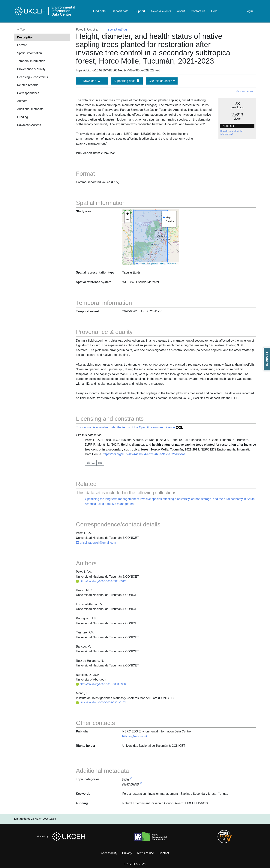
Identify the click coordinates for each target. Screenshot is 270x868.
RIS (100, 463)
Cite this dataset (162, 81)
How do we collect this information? (232, 133)
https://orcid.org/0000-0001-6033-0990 (101, 684)
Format (22, 45)
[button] (127, 214)
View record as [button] (245, 91)
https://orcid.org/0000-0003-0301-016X (101, 702)
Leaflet (140, 264)
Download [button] (92, 81)
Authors (22, 101)
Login (249, 11)
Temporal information (31, 61)
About (181, 11)
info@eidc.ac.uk (135, 736)
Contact (164, 853)
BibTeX (91, 463)
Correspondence (28, 93)
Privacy (127, 853)
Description (25, 37)
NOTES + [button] (229, 126)
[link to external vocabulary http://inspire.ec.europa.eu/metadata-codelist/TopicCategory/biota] (131, 779)
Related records (28, 85)
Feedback (267, 359)
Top (21, 30)
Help (214, 11)
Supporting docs (127, 81)
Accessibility (109, 853)
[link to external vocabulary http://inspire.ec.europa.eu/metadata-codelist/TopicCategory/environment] (141, 784)
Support (140, 11)
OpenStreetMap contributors (164, 264)
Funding (22, 117)
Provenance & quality (31, 69)
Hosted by (62, 837)
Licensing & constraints (33, 77)
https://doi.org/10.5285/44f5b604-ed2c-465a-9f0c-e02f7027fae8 (145, 454)
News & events (161, 11)
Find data (99, 11)
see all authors (118, 30)
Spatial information (30, 53)
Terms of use (145, 853)
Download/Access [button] (29, 125)
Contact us (198, 11)
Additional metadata (30, 109)
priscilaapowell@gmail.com (96, 543)
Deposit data (120, 11)
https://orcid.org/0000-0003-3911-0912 (101, 581)
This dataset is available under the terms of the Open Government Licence (129, 427)
